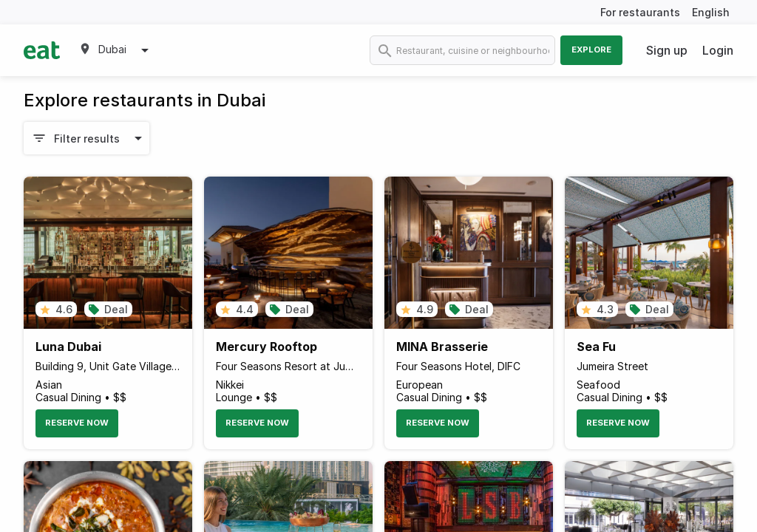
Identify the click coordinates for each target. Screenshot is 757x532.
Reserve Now (77, 423)
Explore (591, 50)
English (711, 12)
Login (718, 50)
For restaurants (640, 12)
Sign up (667, 50)
